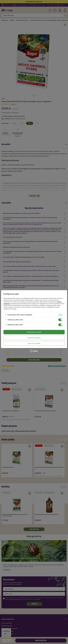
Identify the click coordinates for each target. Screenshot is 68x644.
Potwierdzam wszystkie (34, 332)
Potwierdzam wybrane (34, 338)
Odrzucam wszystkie (34, 343)
